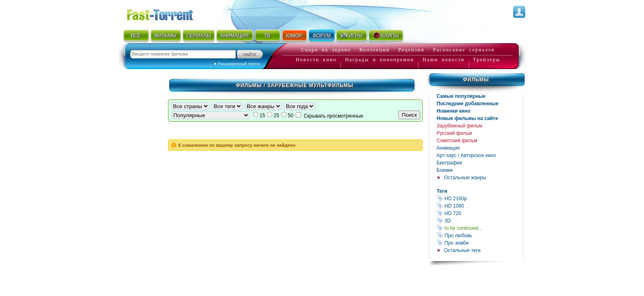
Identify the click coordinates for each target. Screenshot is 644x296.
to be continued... (480, 228)
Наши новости (444, 60)
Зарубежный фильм (459, 126)
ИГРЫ (351, 35)
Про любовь (480, 235)
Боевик (445, 170)
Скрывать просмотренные (333, 116)
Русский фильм (454, 133)
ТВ (267, 36)
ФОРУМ (322, 36)
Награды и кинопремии (379, 60)
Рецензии (412, 50)
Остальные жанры (465, 178)
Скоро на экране (326, 50)
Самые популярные (461, 96)
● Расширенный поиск (237, 64)
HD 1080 (480, 206)
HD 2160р (480, 198)
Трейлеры (487, 60)
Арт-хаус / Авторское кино (466, 155)
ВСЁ (136, 36)
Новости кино (316, 60)
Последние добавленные (468, 104)
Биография (449, 163)
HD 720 (480, 213)
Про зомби (480, 243)
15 (262, 116)
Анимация (448, 148)
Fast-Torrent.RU (168, 13)
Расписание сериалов (464, 50)
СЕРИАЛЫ (199, 36)
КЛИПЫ (386, 35)
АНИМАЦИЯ (234, 36)
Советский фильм (457, 141)
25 (276, 116)
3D (480, 221)
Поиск (409, 115)
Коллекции (375, 50)
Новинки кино (454, 111)
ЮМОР (294, 36)
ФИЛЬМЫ (166, 36)
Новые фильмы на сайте (467, 118)
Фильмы (476, 80)
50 (291, 116)
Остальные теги (462, 250)
